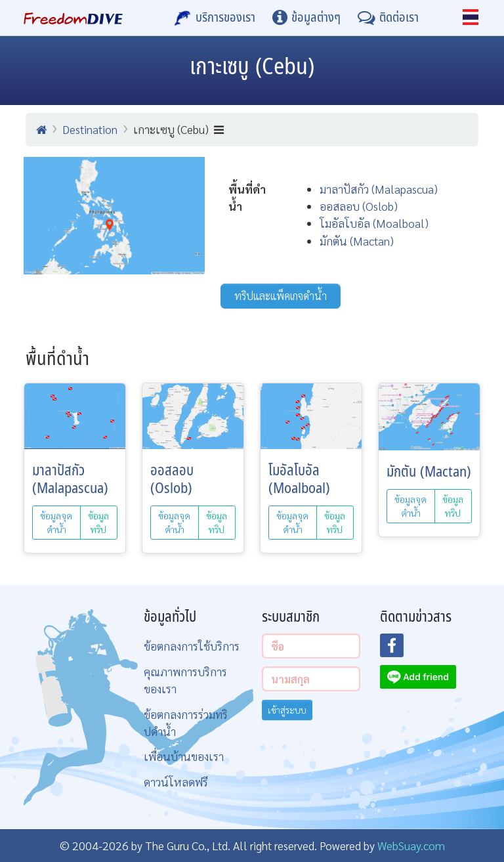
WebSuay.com (411, 845)
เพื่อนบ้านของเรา (184, 756)
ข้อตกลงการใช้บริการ (192, 646)
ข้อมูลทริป (98, 522)
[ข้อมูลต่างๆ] (306, 18)
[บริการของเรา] (215, 18)
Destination (90, 129)
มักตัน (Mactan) (357, 241)
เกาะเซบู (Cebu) (178, 129)
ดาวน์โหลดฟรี (176, 782)
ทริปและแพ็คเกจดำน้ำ (281, 296)
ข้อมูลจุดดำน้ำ (56, 522)
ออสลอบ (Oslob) (359, 206)
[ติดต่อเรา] (388, 18)
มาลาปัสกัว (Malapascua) (379, 189)
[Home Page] (73, 18)
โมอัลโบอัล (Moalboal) (374, 223)
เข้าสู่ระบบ (287, 710)
